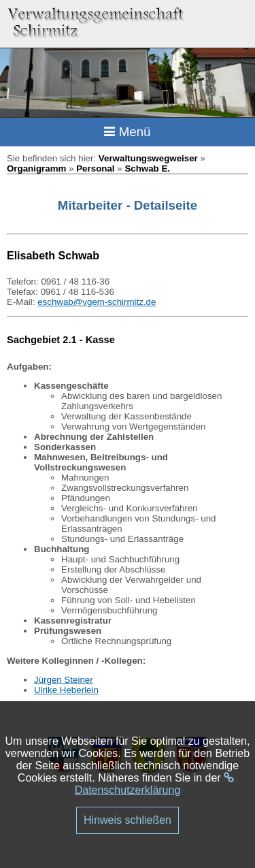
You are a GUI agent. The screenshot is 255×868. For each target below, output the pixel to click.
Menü (127, 132)
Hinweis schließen (128, 820)
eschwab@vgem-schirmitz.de (97, 302)
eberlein (82, 690)
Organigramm (36, 168)
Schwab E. (147, 168)
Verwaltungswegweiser (148, 158)
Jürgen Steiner (64, 680)
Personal (95, 168)
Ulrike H (50, 690)
